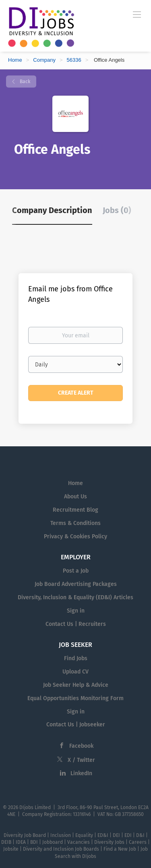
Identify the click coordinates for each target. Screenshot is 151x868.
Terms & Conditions (75, 523)
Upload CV (75, 672)
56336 (74, 60)
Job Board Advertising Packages (76, 584)
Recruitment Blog (75, 510)
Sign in (76, 611)
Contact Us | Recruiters (76, 624)
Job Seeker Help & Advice (76, 685)
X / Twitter (81, 760)
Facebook (81, 746)
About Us (75, 497)
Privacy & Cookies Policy (75, 536)
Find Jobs (76, 658)
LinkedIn (81, 773)
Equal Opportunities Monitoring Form (75, 698)
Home (15, 60)
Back (24, 82)
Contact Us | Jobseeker (76, 725)
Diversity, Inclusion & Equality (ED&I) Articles (75, 597)
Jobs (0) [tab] (117, 210)
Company (44, 60)
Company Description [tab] (52, 210)
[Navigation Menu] (137, 14)
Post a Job (76, 571)
